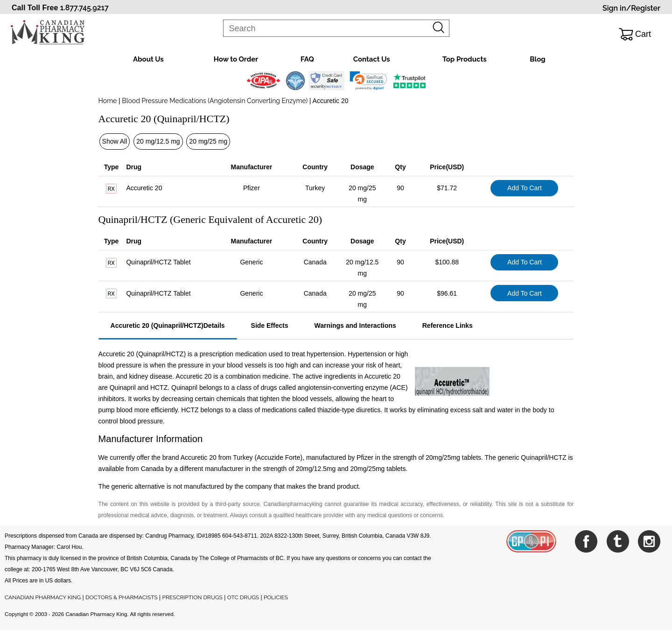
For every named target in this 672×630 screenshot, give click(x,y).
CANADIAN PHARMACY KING (43, 597)
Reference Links (448, 325)
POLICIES (276, 597)
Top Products (465, 59)
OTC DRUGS (243, 597)
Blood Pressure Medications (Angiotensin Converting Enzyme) (215, 101)
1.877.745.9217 (84, 8)
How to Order (236, 59)
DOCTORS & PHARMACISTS (122, 597)
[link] (368, 81)
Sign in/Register (631, 8)
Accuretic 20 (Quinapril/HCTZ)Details (168, 325)
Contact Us (372, 59)
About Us (148, 59)
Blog (538, 59)
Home (108, 101)
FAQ (307, 59)
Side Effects (270, 325)
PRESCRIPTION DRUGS (192, 597)
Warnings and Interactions (355, 325)
